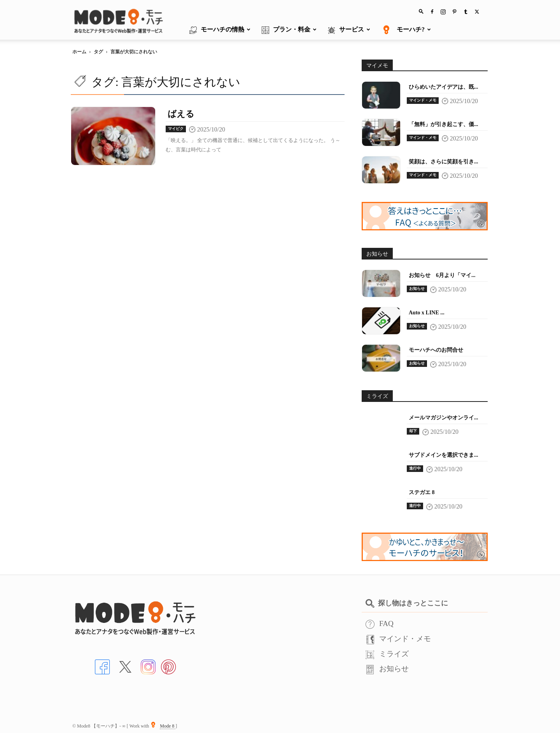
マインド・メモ (423, 100)
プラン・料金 (289, 30)
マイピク (176, 129)
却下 (413, 431)
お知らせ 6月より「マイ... (442, 275)
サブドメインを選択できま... (444, 455)
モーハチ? (406, 30)
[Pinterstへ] (168, 666)
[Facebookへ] (102, 666)
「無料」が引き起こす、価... (444, 124)
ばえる (181, 114)
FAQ (380, 623)
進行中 (415, 468)
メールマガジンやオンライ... (444, 418)
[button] (421, 11)
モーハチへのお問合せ (436, 350)
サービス (349, 30)
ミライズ (387, 654)
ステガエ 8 (422, 492)
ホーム (79, 52)
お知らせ (417, 288)
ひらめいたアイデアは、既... (444, 87)
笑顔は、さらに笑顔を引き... (444, 162)
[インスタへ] (148, 666)
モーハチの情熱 (220, 30)
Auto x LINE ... (427, 313)
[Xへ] (125, 666)
